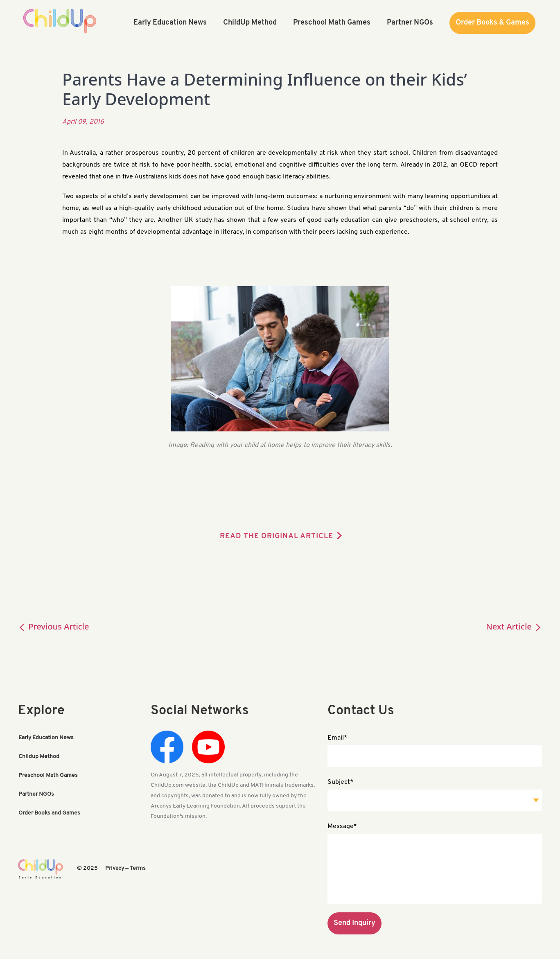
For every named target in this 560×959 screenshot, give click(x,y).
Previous (54, 626)
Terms (138, 868)
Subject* (341, 782)
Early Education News (46, 738)
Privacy (115, 868)
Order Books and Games (49, 813)
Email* (338, 738)
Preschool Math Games (48, 775)
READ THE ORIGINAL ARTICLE (277, 536)
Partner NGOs (36, 794)
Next (514, 626)
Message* (342, 826)
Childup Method (39, 757)
